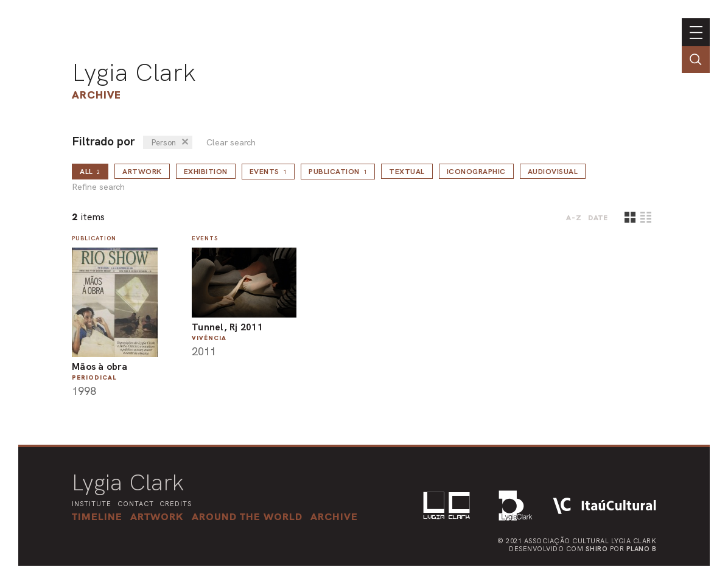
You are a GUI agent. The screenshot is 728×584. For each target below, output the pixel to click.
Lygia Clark (134, 72)
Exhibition (206, 172)
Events (268, 172)
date (598, 218)
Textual (407, 172)
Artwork (142, 172)
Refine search (98, 187)
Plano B (642, 549)
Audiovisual (553, 172)
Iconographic (476, 172)
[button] (247, 516)
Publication (338, 172)
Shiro (597, 549)
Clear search (231, 143)
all (90, 172)
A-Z (574, 218)
